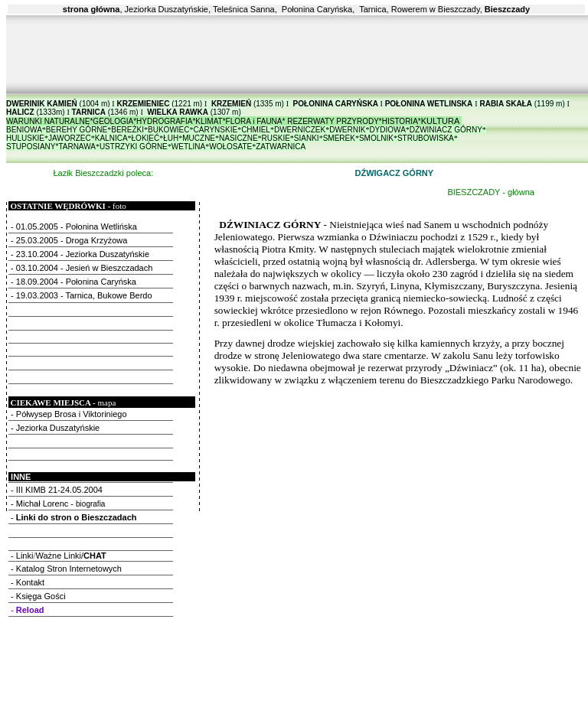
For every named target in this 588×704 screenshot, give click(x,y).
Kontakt (30, 582)
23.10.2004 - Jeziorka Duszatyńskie (83, 254)
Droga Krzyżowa (97, 240)
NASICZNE (238, 138)
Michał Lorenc (42, 504)
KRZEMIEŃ (231, 104)
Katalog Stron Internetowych (69, 569)
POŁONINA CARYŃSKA (336, 104)
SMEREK (339, 138)
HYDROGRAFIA (164, 121)
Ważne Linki (58, 556)
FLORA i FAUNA (254, 121)
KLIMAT (209, 121)
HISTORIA (400, 121)
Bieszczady (507, 9)
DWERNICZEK (300, 130)
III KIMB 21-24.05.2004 (60, 490)
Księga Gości (41, 596)
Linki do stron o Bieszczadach (77, 517)
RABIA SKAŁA (506, 104)
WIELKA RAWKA (178, 112)
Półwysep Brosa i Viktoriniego (72, 414)
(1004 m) (94, 104)
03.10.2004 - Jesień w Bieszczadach (85, 268)
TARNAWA (77, 147)
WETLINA (188, 147)
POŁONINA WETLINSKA (429, 104)
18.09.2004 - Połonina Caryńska (76, 282)
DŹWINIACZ (446, 130)
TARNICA (89, 112)
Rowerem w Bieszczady (436, 9)
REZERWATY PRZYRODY (333, 121)
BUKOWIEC (168, 130)
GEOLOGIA (113, 121)
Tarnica (372, 9)
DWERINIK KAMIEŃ (42, 104)
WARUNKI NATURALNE (48, 121)
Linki (25, 556)
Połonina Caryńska (317, 9)
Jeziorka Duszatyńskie (167, 9)
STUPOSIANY (31, 147)
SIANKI (307, 138)
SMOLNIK (376, 138)
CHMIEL (256, 130)
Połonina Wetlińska (104, 227)
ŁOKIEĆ (146, 138)
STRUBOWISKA (426, 138)
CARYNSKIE (216, 130)
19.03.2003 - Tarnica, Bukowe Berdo (84, 295)
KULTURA (441, 121)
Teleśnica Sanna (244, 9)
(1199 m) (549, 104)
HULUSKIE (25, 138)
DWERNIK (347, 130)
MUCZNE (199, 138)
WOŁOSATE (230, 147)
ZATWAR (271, 147)
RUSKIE (276, 138)
